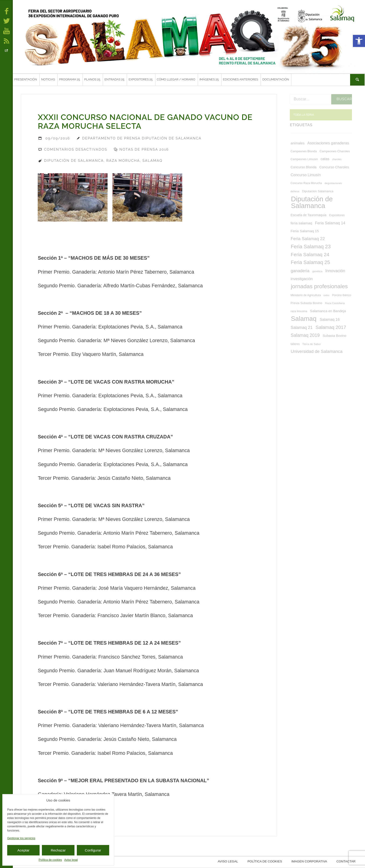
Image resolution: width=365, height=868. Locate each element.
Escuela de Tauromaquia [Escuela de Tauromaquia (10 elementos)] (308, 215)
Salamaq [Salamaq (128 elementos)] (304, 319)
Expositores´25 (140, 79)
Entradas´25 (114, 79)
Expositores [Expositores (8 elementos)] (337, 215)
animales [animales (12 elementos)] (297, 143)
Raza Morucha (123, 161)
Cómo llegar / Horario (176, 79)
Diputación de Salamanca (74, 161)
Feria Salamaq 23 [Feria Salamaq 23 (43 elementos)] (311, 247)
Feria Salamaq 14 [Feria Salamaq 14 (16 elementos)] (330, 223)
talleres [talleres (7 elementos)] (295, 344)
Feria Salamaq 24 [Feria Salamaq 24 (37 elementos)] (310, 254)
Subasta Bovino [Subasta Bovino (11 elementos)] (335, 336)
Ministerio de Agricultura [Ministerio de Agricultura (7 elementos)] (306, 295)
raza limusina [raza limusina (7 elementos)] (299, 311)
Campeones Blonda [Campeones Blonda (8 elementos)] (304, 151)
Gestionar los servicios (21, 838)
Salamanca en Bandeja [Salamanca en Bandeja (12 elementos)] (328, 311)
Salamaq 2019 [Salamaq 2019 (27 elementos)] (305, 335)
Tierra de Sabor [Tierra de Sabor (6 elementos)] (312, 344)
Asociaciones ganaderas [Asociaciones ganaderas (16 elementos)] (328, 143)
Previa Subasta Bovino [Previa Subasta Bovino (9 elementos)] (306, 303)
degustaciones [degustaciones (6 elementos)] (333, 183)
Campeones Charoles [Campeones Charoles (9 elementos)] (335, 151)
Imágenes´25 (209, 79)
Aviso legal (71, 860)
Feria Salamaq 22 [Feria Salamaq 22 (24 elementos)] (308, 239)
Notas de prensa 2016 (144, 149)
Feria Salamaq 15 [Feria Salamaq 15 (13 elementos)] (305, 231)
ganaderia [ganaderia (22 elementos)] (300, 271)
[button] (359, 41)
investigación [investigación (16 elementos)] (302, 279)
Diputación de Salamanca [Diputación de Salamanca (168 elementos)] (312, 202)
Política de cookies (50, 860)
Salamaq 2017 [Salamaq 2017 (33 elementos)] (331, 327)
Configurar (93, 850)
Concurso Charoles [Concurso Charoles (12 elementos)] (334, 167)
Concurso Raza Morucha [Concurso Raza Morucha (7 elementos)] (306, 183)
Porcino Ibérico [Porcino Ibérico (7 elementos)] (341, 295)
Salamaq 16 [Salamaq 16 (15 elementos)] (330, 319)
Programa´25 (70, 79)
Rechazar (58, 850)
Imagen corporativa (310, 862)
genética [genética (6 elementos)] (318, 271)
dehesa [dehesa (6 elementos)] (295, 191)
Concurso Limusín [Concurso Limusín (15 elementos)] (306, 175)
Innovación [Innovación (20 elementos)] (335, 271)
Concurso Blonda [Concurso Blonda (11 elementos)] (303, 167)
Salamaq (152, 161)
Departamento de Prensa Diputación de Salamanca (142, 138)
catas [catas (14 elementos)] (325, 159)
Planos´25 (92, 79)
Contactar (346, 862)
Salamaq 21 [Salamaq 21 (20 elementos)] (302, 328)
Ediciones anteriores (241, 79)
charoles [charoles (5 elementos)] (337, 159)
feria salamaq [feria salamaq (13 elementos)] (301, 223)
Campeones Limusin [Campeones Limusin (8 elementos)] (304, 159)
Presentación (26, 79)
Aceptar (24, 850)
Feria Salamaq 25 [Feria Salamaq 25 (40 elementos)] (310, 262)
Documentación (276, 79)
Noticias (48, 79)
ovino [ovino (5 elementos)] (326, 295)
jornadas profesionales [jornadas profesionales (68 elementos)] (319, 286)
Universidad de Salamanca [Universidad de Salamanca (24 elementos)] (317, 351)
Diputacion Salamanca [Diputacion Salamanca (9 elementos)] (318, 191)
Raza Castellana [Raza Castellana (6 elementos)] (335, 303)
